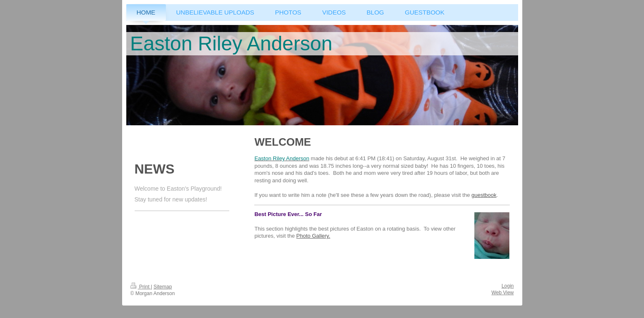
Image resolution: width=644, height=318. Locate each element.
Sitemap (163, 287)
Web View (503, 293)
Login (507, 286)
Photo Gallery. (313, 236)
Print (141, 287)
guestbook (484, 195)
